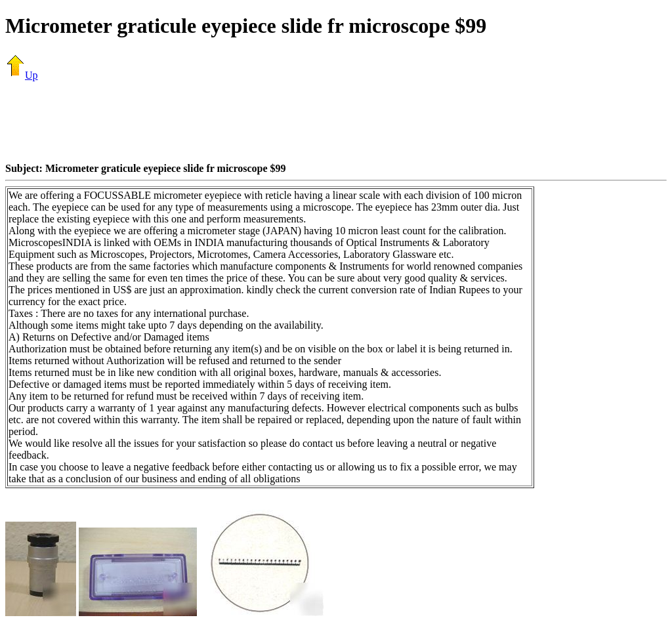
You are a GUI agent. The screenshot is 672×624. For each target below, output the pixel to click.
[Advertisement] (336, 121)
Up (22, 75)
